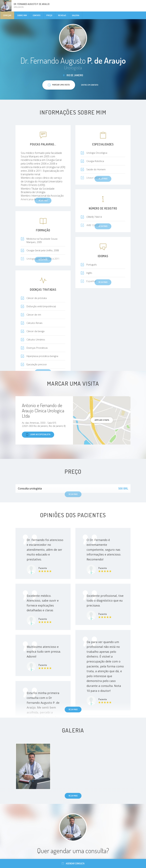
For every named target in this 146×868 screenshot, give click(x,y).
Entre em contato (90, 85)
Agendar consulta (73, 863)
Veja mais (73, 709)
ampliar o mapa (102, 420)
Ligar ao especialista (38, 435)
